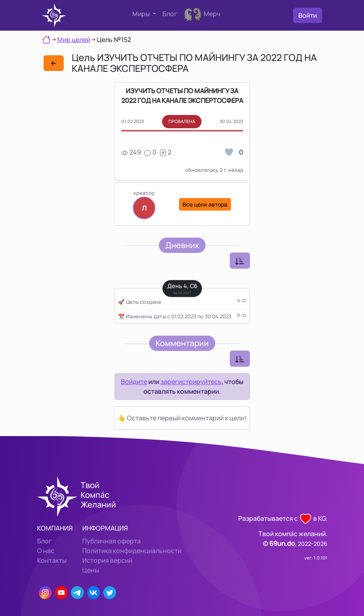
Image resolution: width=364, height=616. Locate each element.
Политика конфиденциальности (132, 551)
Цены (91, 570)
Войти (308, 15)
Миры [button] (142, 14)
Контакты (52, 560)
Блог (170, 14)
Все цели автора (205, 204)
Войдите (134, 382)
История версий (107, 560)
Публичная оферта (111, 541)
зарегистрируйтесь (191, 382)
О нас (46, 551)
